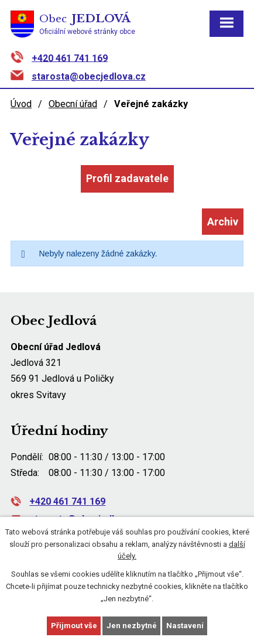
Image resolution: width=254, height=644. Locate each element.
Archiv (223, 222)
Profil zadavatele (127, 178)
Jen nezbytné (132, 626)
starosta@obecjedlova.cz (89, 76)
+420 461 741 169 (70, 58)
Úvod (21, 104)
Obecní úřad (73, 104)
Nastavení (185, 626)
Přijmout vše (74, 626)
